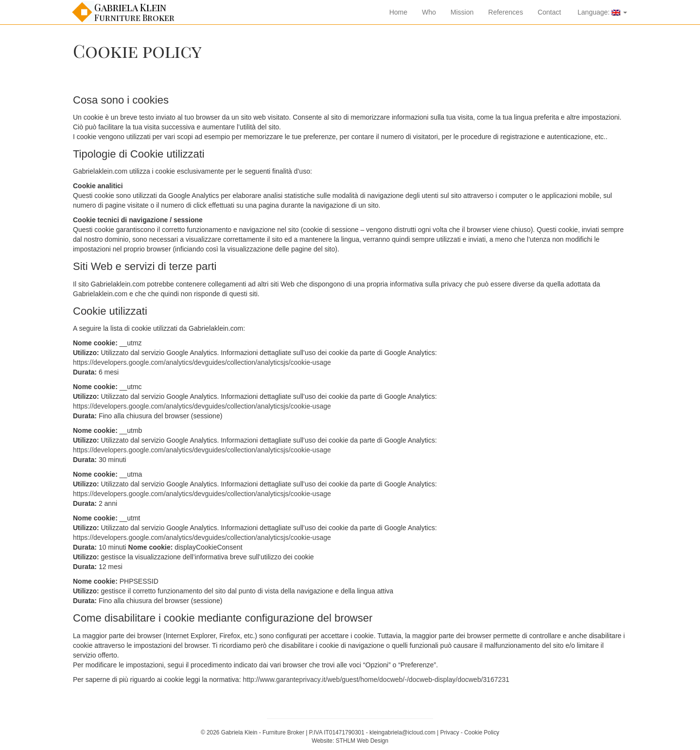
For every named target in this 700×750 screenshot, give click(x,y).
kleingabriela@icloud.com (402, 732)
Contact (549, 12)
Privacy (449, 732)
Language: (601, 12)
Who (429, 12)
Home (398, 12)
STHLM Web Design (362, 741)
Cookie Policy (482, 732)
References (506, 12)
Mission (462, 12)
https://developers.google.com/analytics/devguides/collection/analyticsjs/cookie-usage (202, 362)
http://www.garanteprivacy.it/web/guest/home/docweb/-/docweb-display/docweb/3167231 (376, 679)
